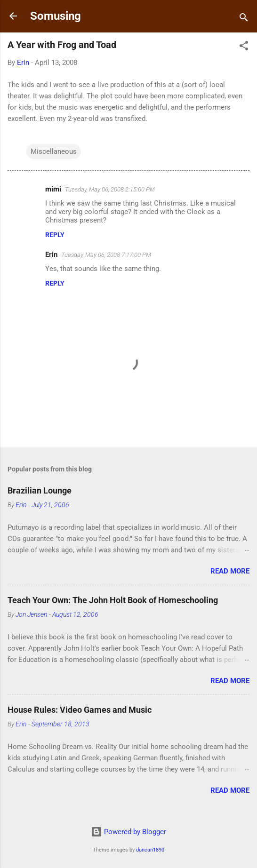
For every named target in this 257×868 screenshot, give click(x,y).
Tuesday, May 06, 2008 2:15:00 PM (110, 189)
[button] (244, 47)
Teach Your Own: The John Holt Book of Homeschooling (113, 600)
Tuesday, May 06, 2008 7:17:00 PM (106, 255)
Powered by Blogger (128, 832)
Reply (55, 235)
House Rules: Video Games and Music (80, 710)
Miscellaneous (54, 151)
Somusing (56, 16)
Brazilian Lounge (40, 490)
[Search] (244, 19)
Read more (230, 571)
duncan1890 (150, 850)
